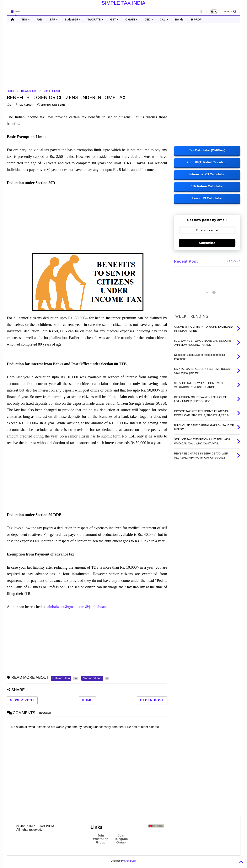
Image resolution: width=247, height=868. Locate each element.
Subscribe (207, 243)
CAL (164, 20)
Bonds (179, 20)
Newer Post (22, 700)
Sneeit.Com (130, 861)
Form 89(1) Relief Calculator (207, 162)
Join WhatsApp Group (101, 839)
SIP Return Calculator (207, 186)
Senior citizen (52, 91)
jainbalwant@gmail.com (65, 607)
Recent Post (186, 261)
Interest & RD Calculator (207, 174)
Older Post (152, 700)
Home (11, 91)
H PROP (196, 20)
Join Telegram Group (121, 839)
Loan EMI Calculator (207, 198)
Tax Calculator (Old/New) (207, 150)
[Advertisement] (123, 56)
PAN (39, 20)
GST (115, 20)
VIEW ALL (234, 261)
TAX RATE (96, 20)
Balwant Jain (29, 91)
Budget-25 (73, 20)
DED (149, 20)
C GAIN (132, 20)
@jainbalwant (96, 607)
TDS (26, 20)
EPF (54, 20)
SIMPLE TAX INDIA (123, 3)
